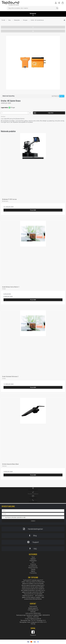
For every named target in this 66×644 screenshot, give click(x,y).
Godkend (33, 521)
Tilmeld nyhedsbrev (33, 494)
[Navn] (33, 511)
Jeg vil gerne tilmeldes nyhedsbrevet (19, 517)
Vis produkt (33, 210)
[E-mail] (33, 514)
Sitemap (33, 624)
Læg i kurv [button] (43, 113)
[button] (33, 27)
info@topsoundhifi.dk (35, 619)
